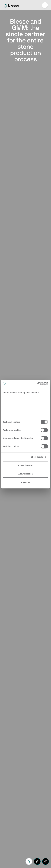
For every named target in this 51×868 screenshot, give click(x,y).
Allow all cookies (26, 465)
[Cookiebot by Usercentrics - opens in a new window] (37, 383)
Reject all (26, 482)
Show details (37, 457)
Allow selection (26, 474)
